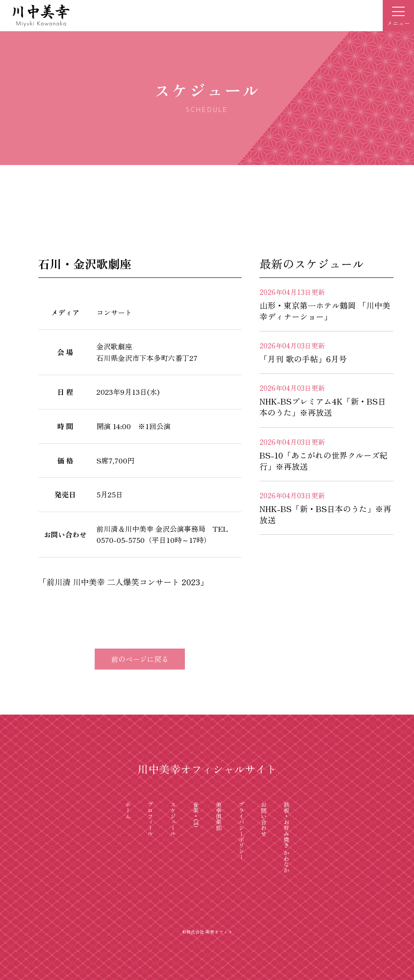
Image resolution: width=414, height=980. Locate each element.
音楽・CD (196, 815)
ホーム (128, 810)
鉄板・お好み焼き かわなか (287, 837)
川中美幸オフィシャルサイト (207, 769)
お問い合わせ (264, 819)
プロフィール (151, 819)
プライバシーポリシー (241, 831)
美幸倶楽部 (219, 816)
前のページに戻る (140, 659)
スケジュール (174, 819)
